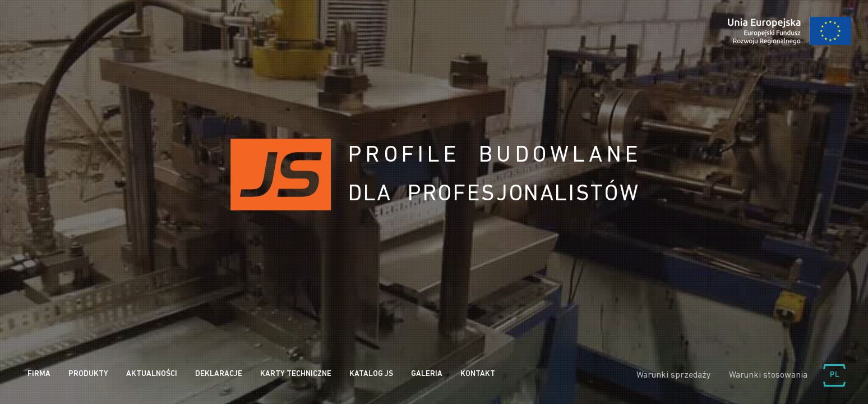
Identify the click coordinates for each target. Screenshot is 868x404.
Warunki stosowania (768, 375)
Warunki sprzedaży (674, 375)
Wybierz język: (834, 375)
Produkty (88, 374)
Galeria (427, 374)
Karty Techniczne (296, 374)
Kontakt (478, 374)
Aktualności (152, 374)
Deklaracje (219, 374)
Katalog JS (371, 374)
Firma (39, 374)
